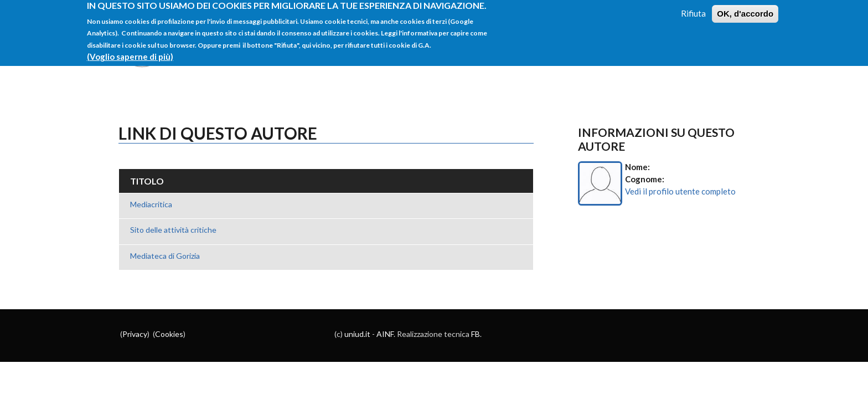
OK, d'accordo (745, 9)
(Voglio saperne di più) (130, 52)
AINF (385, 334)
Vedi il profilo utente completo (680, 191)
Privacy (135, 334)
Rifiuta (693, 8)
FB (476, 334)
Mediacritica (151, 204)
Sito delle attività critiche (173, 230)
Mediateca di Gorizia (165, 256)
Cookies (169, 334)
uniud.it (357, 334)
